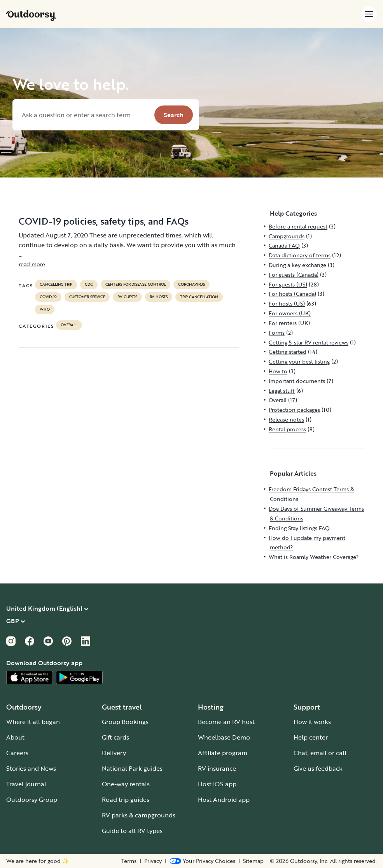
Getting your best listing (299, 361)
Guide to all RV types (132, 831)
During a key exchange (297, 265)
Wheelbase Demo (224, 737)
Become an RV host (226, 722)
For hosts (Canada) (292, 294)
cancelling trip (56, 285)
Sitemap (253, 861)
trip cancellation (199, 297)
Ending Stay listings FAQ (299, 528)
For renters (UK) (289, 323)
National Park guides (132, 768)
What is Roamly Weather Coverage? (314, 557)
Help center (311, 737)
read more (32, 264)
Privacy (153, 861)
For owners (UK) (290, 313)
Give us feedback (318, 768)
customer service (87, 297)
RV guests (127, 297)
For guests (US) (288, 284)
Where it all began (33, 722)
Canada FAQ (284, 245)
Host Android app (224, 799)
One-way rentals (126, 784)
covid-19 (48, 297)
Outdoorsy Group (32, 799)
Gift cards (115, 737)
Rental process (287, 429)
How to (278, 371)
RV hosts (159, 297)
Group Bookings (125, 722)
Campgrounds (287, 236)
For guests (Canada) (294, 275)
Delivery (114, 753)
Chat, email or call (320, 753)
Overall (69, 325)
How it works (312, 722)
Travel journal (26, 784)
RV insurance (217, 768)
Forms (277, 333)
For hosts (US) (287, 303)
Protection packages (294, 410)
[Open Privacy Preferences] (202, 861)
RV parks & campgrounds (139, 815)
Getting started (288, 352)
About (15, 737)
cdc (89, 285)
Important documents (297, 381)
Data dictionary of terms (300, 255)
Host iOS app (217, 784)
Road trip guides (126, 799)
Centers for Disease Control (136, 285)
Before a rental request (298, 226)
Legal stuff (282, 391)
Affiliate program (223, 753)
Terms (129, 861)
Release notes (286, 419)
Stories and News (31, 768)
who (45, 309)
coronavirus (191, 285)
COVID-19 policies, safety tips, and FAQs (104, 221)
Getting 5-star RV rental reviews (309, 342)
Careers (17, 753)
